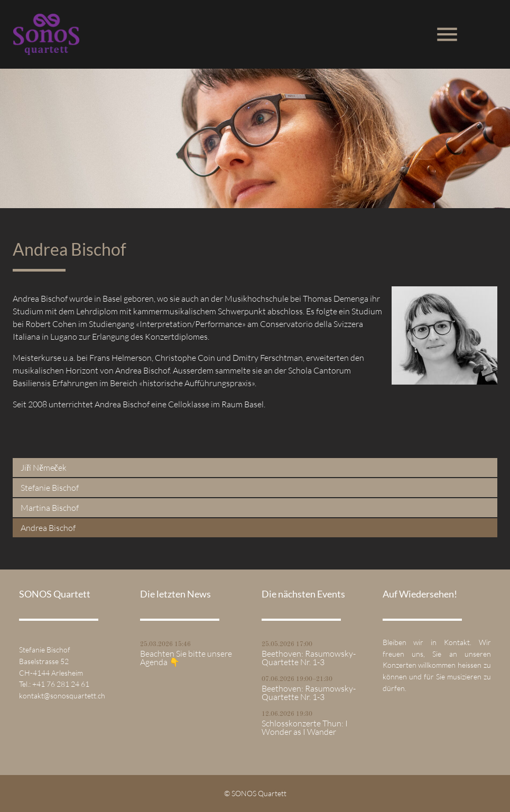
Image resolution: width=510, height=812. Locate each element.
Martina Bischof (50, 508)
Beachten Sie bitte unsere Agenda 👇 (186, 658)
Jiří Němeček (44, 468)
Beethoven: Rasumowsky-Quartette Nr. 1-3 (309, 658)
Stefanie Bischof (50, 488)
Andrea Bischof (48, 528)
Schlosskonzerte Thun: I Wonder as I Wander (305, 727)
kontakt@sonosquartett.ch (62, 696)
